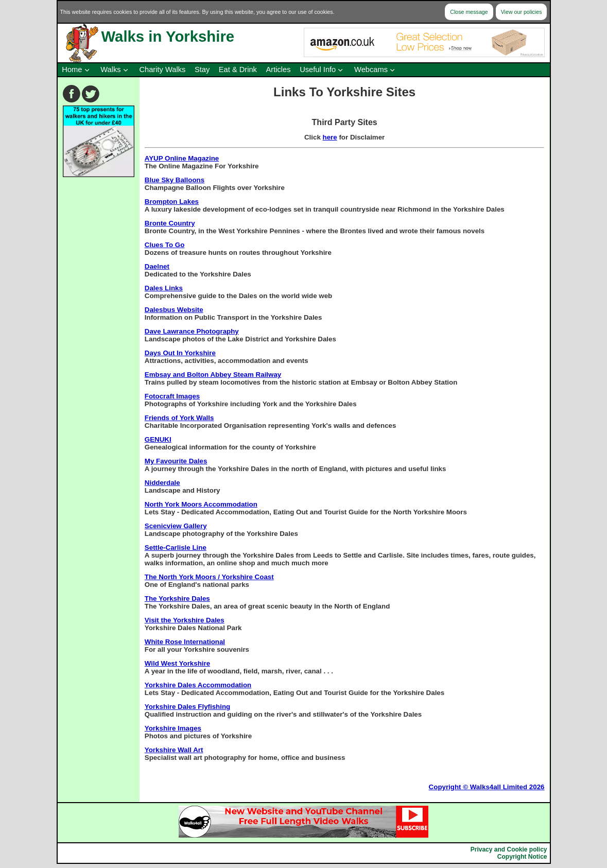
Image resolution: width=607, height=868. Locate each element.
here (330, 137)
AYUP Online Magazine (182, 158)
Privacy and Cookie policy (509, 849)
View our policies (522, 12)
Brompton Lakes (172, 202)
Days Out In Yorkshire (180, 353)
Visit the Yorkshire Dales (185, 620)
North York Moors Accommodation (201, 504)
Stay (202, 70)
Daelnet (157, 266)
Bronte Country (170, 223)
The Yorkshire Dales (177, 598)
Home (72, 70)
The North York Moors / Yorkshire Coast (209, 577)
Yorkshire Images (173, 728)
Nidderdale (162, 483)
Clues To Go (165, 245)
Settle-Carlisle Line (176, 548)
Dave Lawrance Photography (192, 331)
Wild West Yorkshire (177, 663)
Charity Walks (162, 70)
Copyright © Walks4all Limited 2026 (487, 787)
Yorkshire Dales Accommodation (198, 685)
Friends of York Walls (179, 418)
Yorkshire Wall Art (174, 750)
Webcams (371, 70)
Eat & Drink (238, 70)
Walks (110, 70)
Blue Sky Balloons (175, 180)
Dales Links (164, 288)
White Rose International (185, 642)
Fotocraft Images (172, 396)
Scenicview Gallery (176, 526)
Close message (469, 12)
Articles (279, 70)
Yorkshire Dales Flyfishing (187, 707)
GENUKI (158, 439)
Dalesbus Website (174, 310)
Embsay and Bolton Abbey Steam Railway (213, 375)
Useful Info (318, 70)
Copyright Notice (522, 857)
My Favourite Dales (176, 461)
